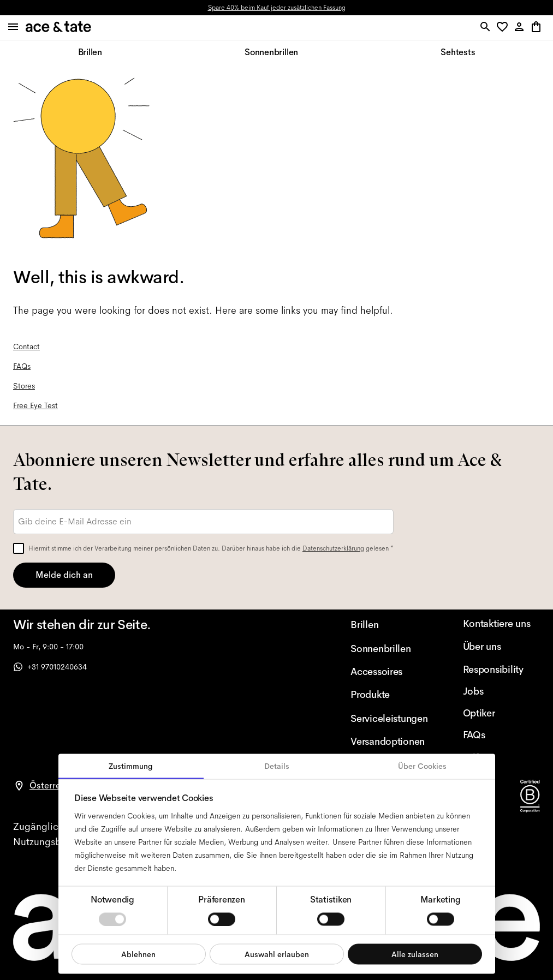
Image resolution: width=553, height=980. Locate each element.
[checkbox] (19, 548)
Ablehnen (138, 954)
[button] (504, 28)
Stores (24, 386)
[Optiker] (501, 713)
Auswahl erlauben (277, 954)
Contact (26, 346)
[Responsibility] (501, 670)
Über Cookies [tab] (422, 766)
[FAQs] (501, 735)
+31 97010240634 (50, 667)
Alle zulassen (415, 954)
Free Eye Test (35, 405)
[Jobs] (501, 691)
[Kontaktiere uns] (501, 624)
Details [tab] (277, 766)
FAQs (22, 366)
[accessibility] (47, 827)
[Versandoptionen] (389, 742)
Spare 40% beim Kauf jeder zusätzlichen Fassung (277, 8)
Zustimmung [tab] (131, 766)
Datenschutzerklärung (333, 548)
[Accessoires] (389, 672)
